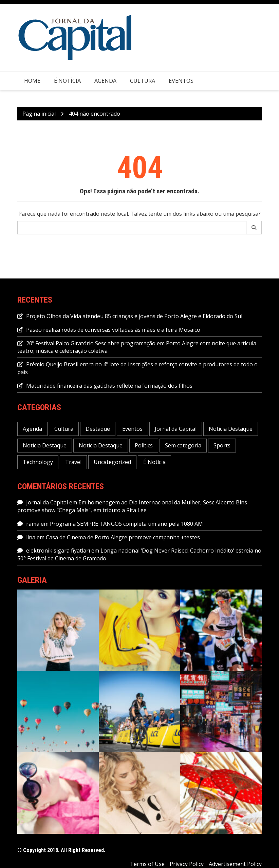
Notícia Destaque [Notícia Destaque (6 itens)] (45, 445)
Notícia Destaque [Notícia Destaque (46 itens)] (231, 429)
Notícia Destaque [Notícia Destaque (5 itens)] (101, 445)
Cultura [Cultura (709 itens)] (64, 429)
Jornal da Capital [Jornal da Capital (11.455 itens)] (176, 429)
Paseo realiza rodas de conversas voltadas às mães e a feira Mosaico (113, 330)
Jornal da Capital (47, 502)
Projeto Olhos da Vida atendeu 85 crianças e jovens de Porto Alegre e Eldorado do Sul (134, 316)
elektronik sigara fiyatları (58, 551)
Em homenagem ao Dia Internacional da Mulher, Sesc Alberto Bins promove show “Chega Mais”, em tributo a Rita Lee (132, 506)
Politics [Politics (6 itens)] (144, 445)
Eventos (181, 81)
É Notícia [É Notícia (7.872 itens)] (154, 462)
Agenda (105, 81)
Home (32, 81)
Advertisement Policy (235, 864)
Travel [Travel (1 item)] (73, 462)
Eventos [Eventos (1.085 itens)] (132, 429)
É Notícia (67, 81)
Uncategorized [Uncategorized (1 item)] (112, 462)
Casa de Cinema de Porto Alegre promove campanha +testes (123, 537)
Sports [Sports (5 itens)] (222, 445)
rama (33, 524)
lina (31, 537)
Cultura (143, 81)
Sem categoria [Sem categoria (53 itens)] (183, 445)
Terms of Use (147, 864)
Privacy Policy (187, 864)
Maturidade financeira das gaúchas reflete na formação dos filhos (109, 386)
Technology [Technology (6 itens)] (38, 462)
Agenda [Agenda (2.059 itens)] (32, 429)
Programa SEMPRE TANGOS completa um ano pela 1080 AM (126, 524)
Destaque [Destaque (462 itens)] (98, 429)
